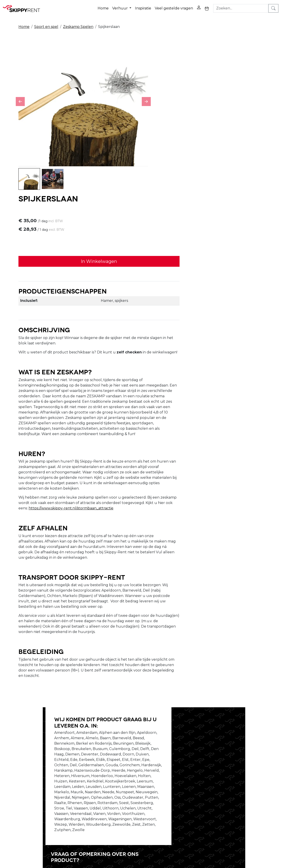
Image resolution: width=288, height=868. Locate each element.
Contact (190, 795)
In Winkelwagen (208, 102)
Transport (138, 800)
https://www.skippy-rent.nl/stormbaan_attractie (199, 385)
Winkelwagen (195, 790)
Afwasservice (140, 795)
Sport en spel (46, 23)
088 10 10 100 (214, 842)
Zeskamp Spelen (78, 23)
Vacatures (84, 795)
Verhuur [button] (126, 6)
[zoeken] (280, 7)
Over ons (83, 784)
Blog (133, 790)
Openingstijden (89, 790)
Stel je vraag (236, 691)
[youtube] (251, 788)
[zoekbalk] (248, 7)
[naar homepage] (23, 7)
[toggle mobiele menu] (213, 7)
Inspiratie (149, 6)
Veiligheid (137, 784)
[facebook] (240, 788)
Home (109, 6)
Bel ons (183, 691)
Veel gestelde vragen (180, 6)
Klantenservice (196, 800)
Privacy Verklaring (199, 784)
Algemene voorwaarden (151, 806)
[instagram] (262, 788)
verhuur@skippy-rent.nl (256, 842)
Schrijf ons (207, 691)
